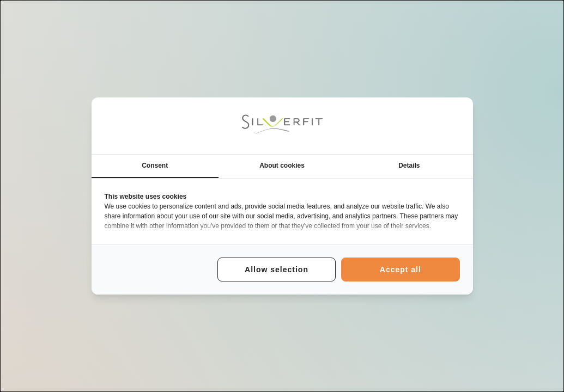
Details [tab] (409, 166)
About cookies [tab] (282, 166)
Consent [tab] (155, 166)
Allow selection (277, 269)
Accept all (401, 269)
